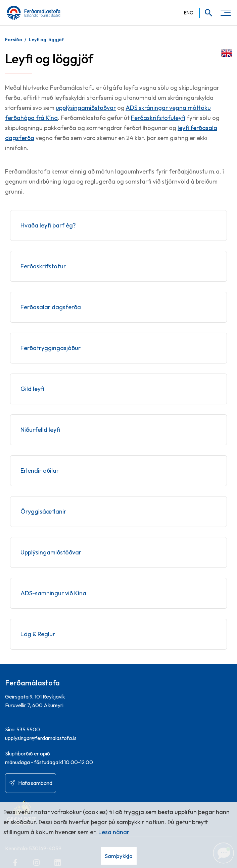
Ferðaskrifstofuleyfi (158, 118)
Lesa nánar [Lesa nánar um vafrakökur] (114, 832)
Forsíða (14, 40)
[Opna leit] (206, 13)
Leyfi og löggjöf (46, 40)
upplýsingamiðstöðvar (86, 108)
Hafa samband (35, 783)
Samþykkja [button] (119, 856)
